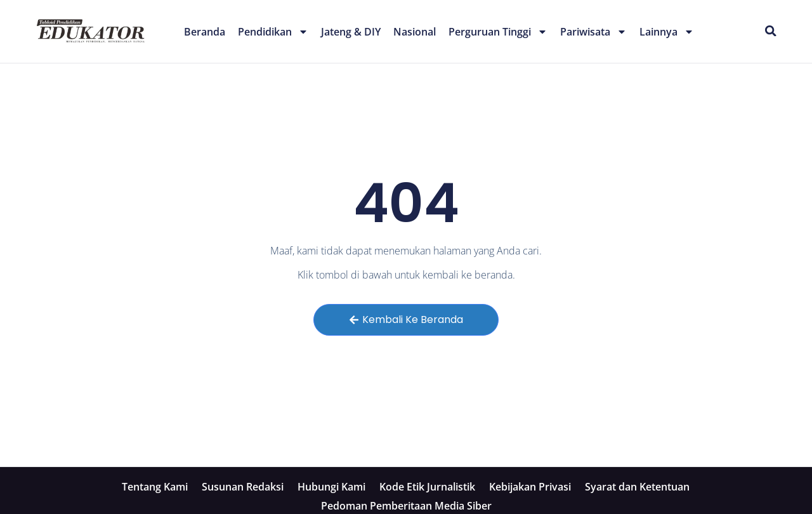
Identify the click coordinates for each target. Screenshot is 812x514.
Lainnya (667, 32)
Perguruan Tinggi (498, 32)
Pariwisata (593, 32)
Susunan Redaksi (243, 487)
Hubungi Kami (331, 487)
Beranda (205, 32)
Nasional (415, 32)
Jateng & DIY (351, 32)
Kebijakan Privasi (530, 487)
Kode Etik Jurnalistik (427, 487)
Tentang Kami (155, 487)
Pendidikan (273, 32)
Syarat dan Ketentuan (637, 487)
